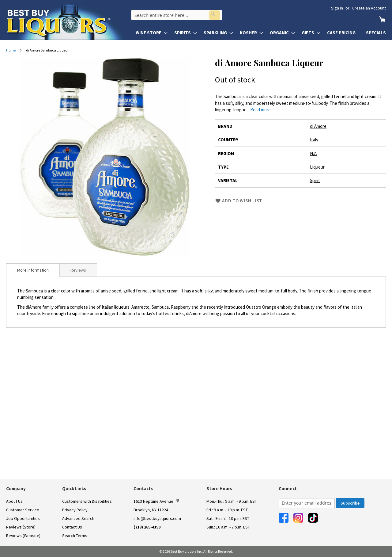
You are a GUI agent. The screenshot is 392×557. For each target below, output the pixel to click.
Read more (260, 110)
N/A (313, 153)
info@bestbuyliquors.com (157, 518)
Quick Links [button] (74, 488)
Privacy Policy (75, 510)
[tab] (33, 270)
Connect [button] (288, 488)
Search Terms (75, 536)
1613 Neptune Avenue (156, 501)
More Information (33, 270)
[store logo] (68, 22)
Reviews (78, 270)
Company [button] (16, 488)
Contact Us (72, 527)
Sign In (337, 8)
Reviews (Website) (23, 536)
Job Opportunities (23, 518)
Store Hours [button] (219, 488)
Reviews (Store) (21, 527)
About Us (14, 501)
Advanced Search (78, 518)
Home (11, 50)
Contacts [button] (143, 488)
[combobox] (175, 14)
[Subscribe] (350, 503)
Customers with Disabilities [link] (87, 501)
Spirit (315, 180)
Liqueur (317, 167)
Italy (314, 140)
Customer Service (23, 510)
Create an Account (369, 8)
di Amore (318, 126)
